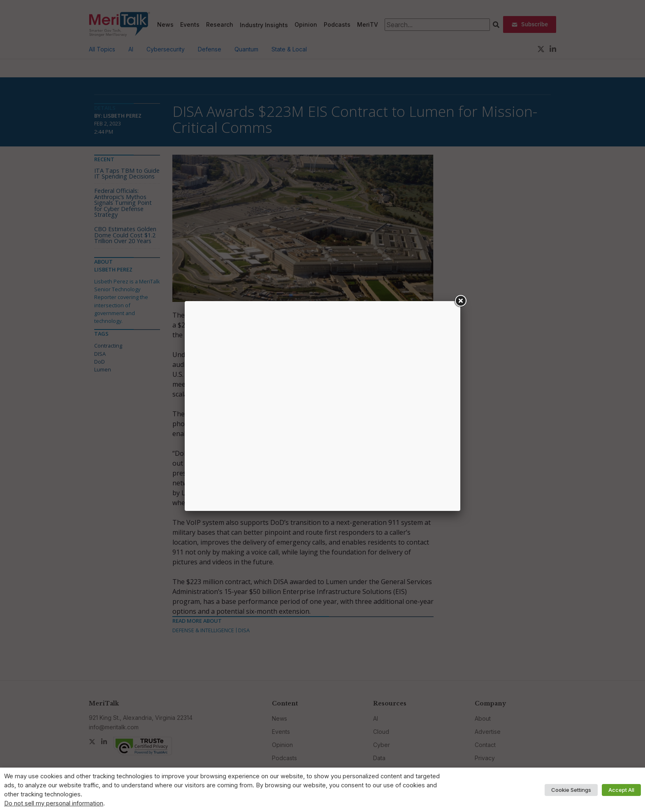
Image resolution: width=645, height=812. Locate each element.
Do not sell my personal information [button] (54, 803)
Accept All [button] (621, 790)
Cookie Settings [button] (571, 790)
